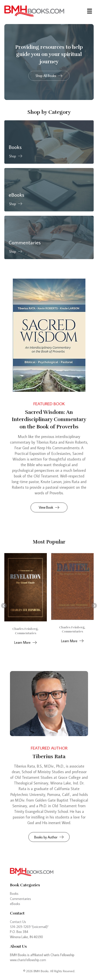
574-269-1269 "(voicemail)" (29, 927)
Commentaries (26, 633)
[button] (49, 76)
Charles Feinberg (25, 629)
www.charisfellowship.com (28, 960)
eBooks (15, 904)
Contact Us (18, 922)
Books (14, 893)
